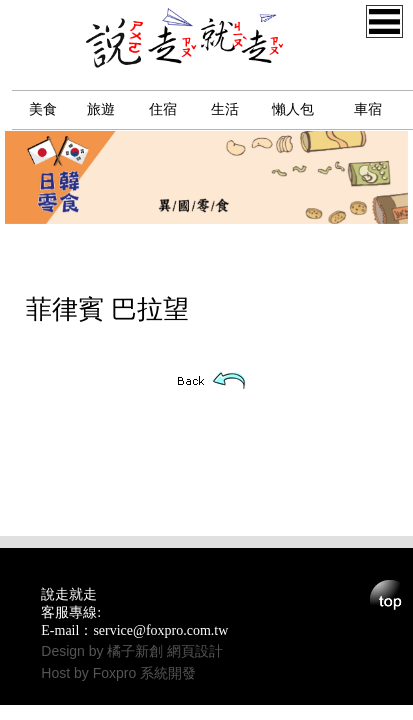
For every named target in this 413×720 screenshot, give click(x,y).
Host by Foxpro (90, 673)
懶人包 (293, 109)
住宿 (163, 109)
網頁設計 (195, 651)
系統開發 (168, 673)
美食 (43, 109)
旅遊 (101, 109)
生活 (225, 109)
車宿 (368, 109)
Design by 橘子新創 (104, 651)
